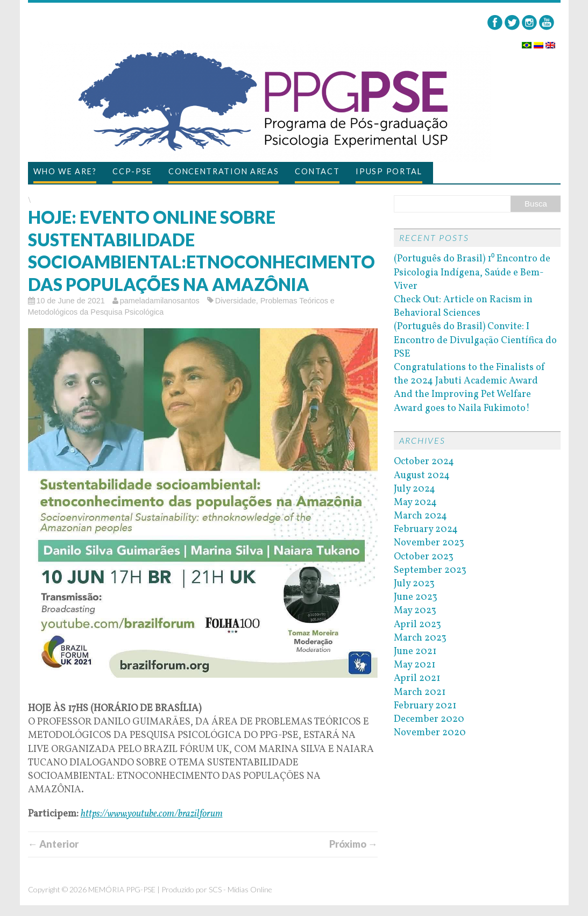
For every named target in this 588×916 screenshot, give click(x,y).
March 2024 (420, 516)
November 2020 (430, 733)
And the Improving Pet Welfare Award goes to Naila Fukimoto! (462, 401)
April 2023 (417, 625)
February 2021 (425, 706)
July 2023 (414, 584)
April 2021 (417, 679)
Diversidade (236, 301)
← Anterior (53, 844)
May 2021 (415, 665)
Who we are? (65, 171)
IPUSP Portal (389, 171)
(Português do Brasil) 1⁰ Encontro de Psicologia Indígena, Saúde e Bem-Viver (472, 272)
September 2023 (430, 570)
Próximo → (353, 844)
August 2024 (422, 476)
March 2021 (420, 693)
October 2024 (424, 462)
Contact (317, 171)
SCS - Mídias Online (240, 889)
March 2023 (420, 638)
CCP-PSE (132, 171)
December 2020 (429, 719)
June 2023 (416, 597)
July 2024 (415, 489)
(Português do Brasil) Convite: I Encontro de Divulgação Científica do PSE (475, 340)
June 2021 (415, 652)
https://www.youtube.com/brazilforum (152, 814)
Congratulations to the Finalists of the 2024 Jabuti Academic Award (470, 374)
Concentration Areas (224, 171)
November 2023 (429, 543)
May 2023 (415, 611)
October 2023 (424, 557)
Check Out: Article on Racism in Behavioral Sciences (463, 307)
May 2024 (415, 503)
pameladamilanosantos (160, 301)
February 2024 (426, 530)
